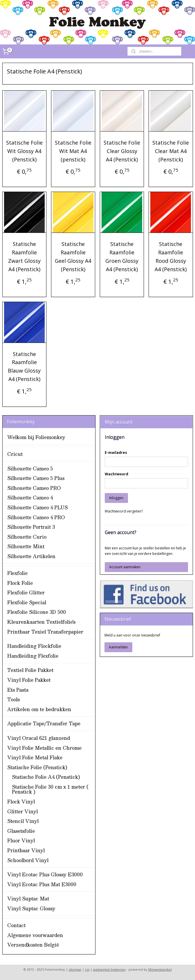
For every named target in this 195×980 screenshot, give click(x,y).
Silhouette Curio (27, 537)
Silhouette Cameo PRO (34, 488)
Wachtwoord (117, 474)
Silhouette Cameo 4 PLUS (37, 507)
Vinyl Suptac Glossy (31, 908)
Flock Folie (20, 583)
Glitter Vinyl (22, 811)
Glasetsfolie (21, 831)
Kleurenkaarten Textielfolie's (41, 622)
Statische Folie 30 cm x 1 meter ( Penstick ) (50, 789)
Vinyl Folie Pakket (29, 680)
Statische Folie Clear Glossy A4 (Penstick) (122, 151)
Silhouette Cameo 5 (30, 469)
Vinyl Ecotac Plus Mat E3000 (42, 884)
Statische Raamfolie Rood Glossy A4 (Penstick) (171, 256)
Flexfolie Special (27, 602)
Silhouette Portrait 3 (31, 527)
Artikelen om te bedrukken (39, 709)
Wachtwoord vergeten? (124, 511)
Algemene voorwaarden (35, 935)
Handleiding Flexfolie (33, 656)
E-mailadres (116, 453)
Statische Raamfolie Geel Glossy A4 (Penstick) (73, 256)
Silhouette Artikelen (31, 556)
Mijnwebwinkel (160, 969)
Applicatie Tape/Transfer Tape (44, 723)
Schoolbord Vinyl (28, 860)
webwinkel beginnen (109, 969)
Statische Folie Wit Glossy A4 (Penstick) (24, 151)
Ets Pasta (18, 690)
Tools (13, 699)
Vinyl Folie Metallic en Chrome (44, 748)
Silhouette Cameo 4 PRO (36, 517)
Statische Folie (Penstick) (37, 767)
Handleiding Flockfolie (34, 646)
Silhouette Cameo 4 (30, 498)
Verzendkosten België (33, 945)
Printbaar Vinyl (26, 850)
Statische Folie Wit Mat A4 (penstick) (73, 151)
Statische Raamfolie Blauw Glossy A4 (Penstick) (24, 366)
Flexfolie (17, 573)
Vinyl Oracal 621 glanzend (39, 738)
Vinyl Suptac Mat (28, 899)
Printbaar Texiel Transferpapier (45, 632)
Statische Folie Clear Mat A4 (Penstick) (171, 151)
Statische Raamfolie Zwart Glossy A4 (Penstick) (24, 256)
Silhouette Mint (26, 546)
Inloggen (116, 498)
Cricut (15, 454)
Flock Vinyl (21, 802)
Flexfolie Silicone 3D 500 (37, 612)
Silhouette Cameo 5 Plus (36, 478)
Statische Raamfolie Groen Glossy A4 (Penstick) (122, 256)
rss (87, 969)
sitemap (75, 969)
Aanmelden (118, 647)
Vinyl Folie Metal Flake (35, 757)
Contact (16, 925)
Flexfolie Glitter (26, 593)
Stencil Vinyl (23, 821)
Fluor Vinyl (21, 840)
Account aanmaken (125, 567)
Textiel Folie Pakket (30, 670)
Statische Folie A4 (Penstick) (46, 777)
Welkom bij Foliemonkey (36, 437)
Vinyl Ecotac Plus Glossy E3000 (45, 874)
